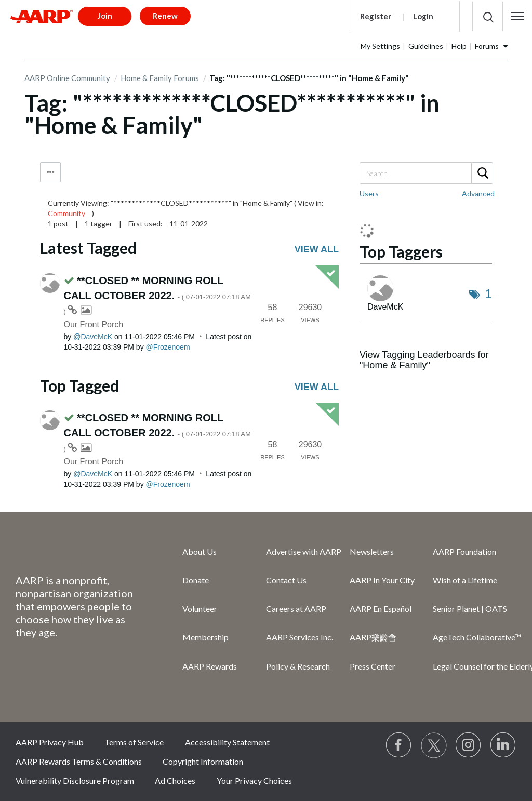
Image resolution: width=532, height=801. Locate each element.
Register (376, 16)
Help (459, 46)
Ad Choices (175, 780)
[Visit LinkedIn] (503, 745)
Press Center (373, 666)
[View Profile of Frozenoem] (168, 347)
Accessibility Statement (227, 742)
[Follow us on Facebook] (399, 745)
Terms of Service (134, 742)
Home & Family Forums (160, 78)
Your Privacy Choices (254, 780)
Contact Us (286, 580)
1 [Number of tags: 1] (489, 294)
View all (317, 249)
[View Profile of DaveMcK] (93, 337)
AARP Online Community (67, 78)
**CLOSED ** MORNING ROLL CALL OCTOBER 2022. (157, 295)
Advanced (478, 193)
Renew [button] (165, 16)
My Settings (380, 46)
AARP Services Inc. (300, 637)
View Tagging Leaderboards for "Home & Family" (424, 360)
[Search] (426, 173)
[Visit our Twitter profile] (434, 745)
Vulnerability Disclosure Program (75, 780)
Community (66, 213)
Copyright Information (203, 761)
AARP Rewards (210, 666)
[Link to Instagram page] (469, 745)
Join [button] (105, 16)
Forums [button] (487, 46)
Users (369, 193)
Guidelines (426, 46)
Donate (196, 580)
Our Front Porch (94, 324)
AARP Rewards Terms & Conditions (79, 761)
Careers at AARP (296, 609)
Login (423, 16)
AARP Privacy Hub (50, 742)
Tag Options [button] (50, 172)
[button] (517, 16)
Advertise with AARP (304, 551)
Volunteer (200, 609)
